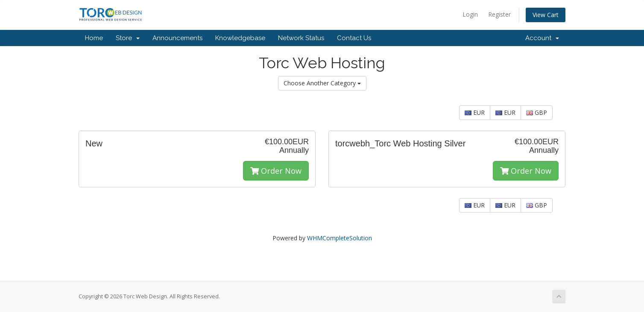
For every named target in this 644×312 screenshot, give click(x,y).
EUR (475, 112)
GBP (537, 112)
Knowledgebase (240, 38)
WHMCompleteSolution (340, 238)
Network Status (301, 38)
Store (128, 38)
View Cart (546, 15)
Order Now (276, 171)
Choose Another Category (322, 83)
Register (499, 14)
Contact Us (354, 38)
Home (94, 38)
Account (542, 38)
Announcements (177, 38)
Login (470, 14)
